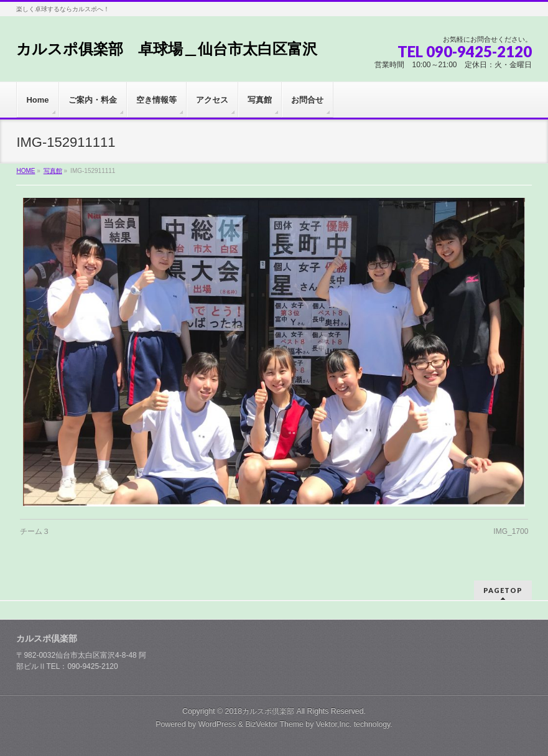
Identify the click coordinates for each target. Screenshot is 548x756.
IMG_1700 (511, 531)
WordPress (217, 724)
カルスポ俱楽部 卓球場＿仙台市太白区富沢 (167, 49)
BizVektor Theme (274, 724)
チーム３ (35, 531)
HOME (26, 171)
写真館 (53, 171)
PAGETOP (503, 590)
